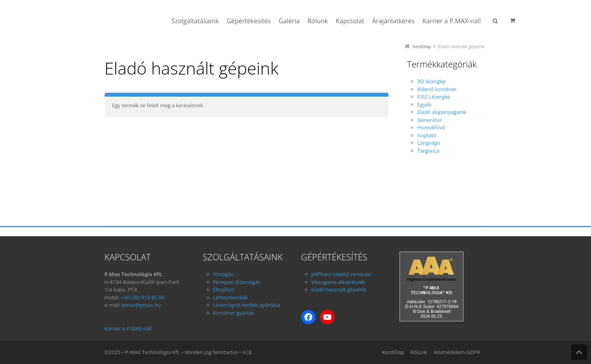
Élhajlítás (224, 289)
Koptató (427, 135)
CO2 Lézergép (434, 97)
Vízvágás (223, 274)
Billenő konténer (437, 89)
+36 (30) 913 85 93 (143, 297)
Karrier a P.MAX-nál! (128, 329)
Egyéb (424, 105)
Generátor (430, 120)
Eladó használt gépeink (339, 289)
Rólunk (418, 352)
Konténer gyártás (234, 313)
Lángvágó (429, 143)
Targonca (428, 151)
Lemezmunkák (231, 297)
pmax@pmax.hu (142, 305)
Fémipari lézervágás (237, 282)
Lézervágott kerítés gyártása (247, 305)
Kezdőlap (422, 46)
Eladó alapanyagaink (442, 112)
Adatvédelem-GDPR (457, 352)
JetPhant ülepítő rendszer (342, 274)
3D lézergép (432, 81)
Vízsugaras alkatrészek (338, 282)
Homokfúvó (431, 127)
